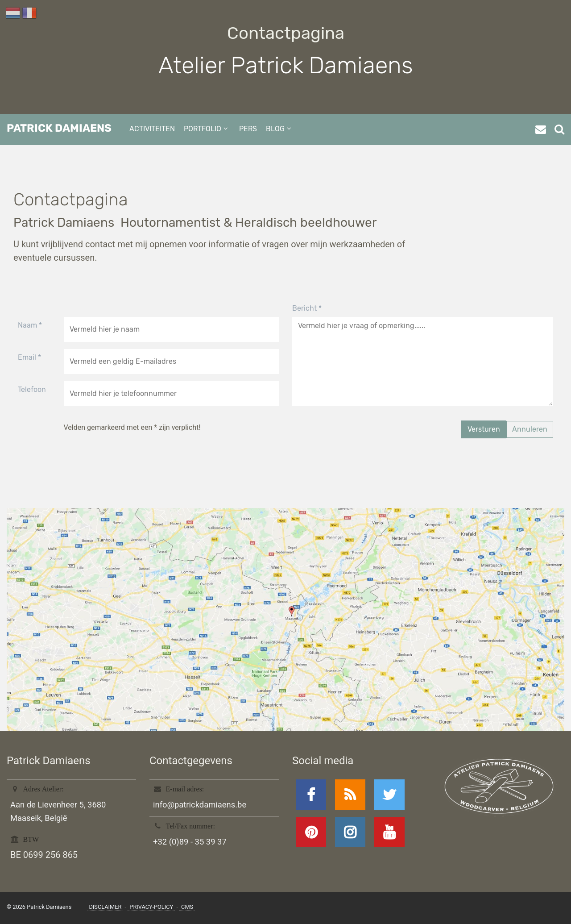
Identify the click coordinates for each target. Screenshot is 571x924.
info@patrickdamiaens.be (200, 805)
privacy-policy (151, 907)
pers (248, 129)
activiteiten (152, 129)
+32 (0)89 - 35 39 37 (190, 842)
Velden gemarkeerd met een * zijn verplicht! (132, 427)
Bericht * (307, 308)
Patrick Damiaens (59, 128)
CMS (187, 907)
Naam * (30, 325)
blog (275, 129)
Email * (29, 357)
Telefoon (32, 389)
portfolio (203, 129)
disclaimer (105, 907)
